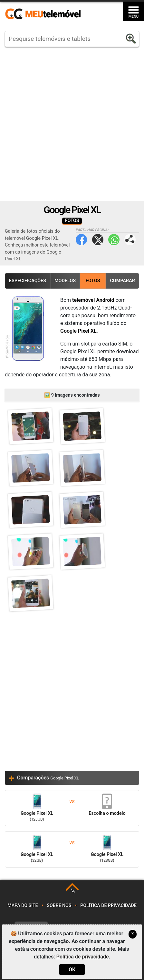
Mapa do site (23, 906)
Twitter (98, 240)
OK (72, 970)
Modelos (65, 281)
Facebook (81, 240)
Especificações (28, 281)
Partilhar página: (130, 240)
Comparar (122, 281)
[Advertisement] (72, 124)
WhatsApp (114, 240)
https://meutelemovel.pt (43, 14)
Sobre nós (59, 906)
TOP (73, 891)
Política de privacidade (108, 906)
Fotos (93, 281)
